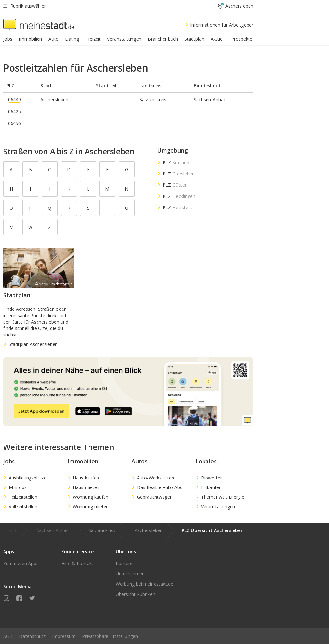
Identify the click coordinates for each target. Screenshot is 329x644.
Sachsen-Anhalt (53, 530)
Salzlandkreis (102, 530)
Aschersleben (149, 530)
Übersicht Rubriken (135, 594)
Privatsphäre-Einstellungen (110, 636)
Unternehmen (130, 574)
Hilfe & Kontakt (77, 563)
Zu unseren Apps (21, 563)
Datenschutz (32, 636)
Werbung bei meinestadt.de (145, 584)
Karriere (124, 563)
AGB (8, 636)
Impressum (64, 636)
